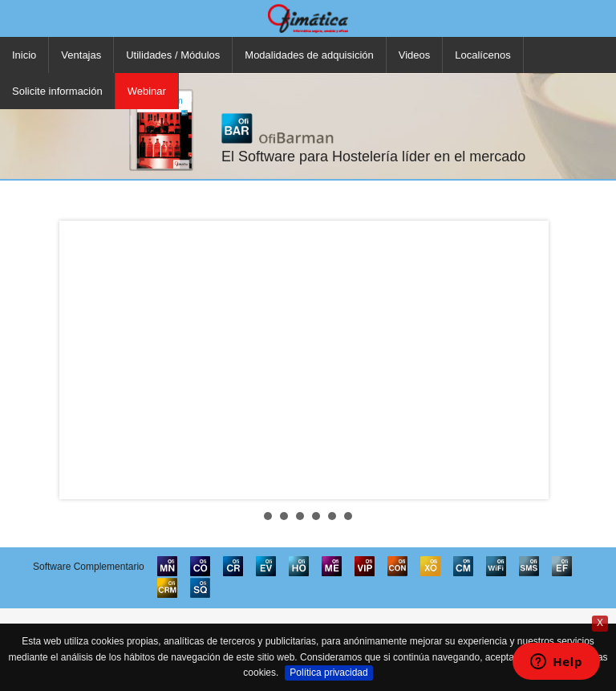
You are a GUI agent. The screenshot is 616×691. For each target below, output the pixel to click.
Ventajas (81, 55)
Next (532, 360)
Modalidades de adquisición (309, 55)
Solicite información (57, 91)
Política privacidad (328, 673)
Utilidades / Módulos (173, 55)
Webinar (147, 91)
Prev (84, 360)
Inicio (24, 55)
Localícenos (482, 55)
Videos (415, 55)
